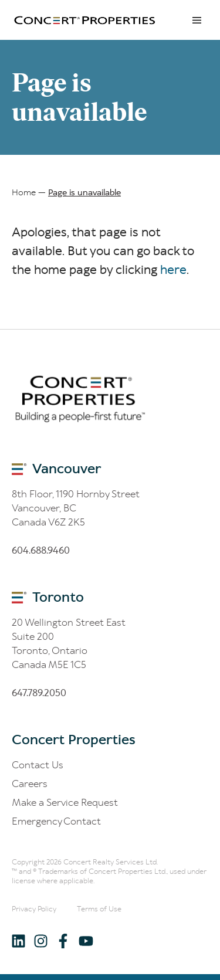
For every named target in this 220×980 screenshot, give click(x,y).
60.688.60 (41, 550)
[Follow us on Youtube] (85, 940)
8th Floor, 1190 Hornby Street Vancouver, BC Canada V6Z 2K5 (76, 508)
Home (24, 192)
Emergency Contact (56, 821)
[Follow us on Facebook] (63, 940)
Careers (30, 784)
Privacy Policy (34, 909)
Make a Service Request (65, 802)
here (173, 270)
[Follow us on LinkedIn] (18, 940)
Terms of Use (99, 909)
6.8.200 (39, 693)
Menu (197, 20)
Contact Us (38, 765)
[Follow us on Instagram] (41, 940)
